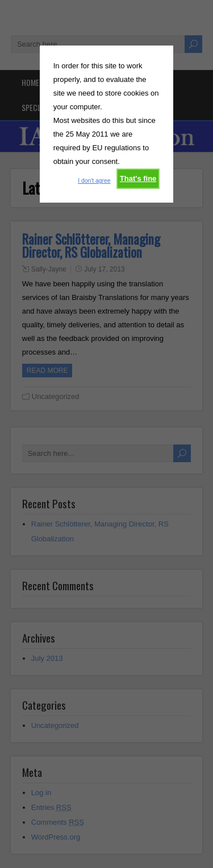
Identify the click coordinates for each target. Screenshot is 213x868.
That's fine (138, 178)
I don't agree (94, 181)
